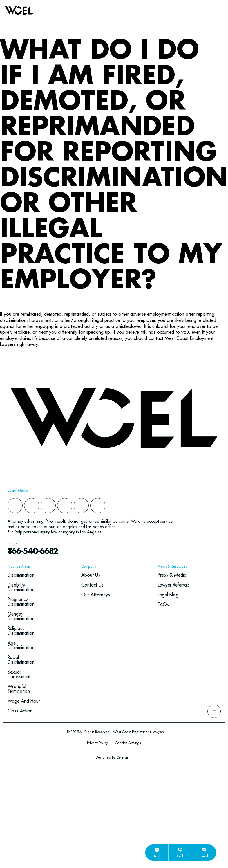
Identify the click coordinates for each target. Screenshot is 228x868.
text (157, 856)
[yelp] (32, 506)
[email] (204, 850)
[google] (81, 506)
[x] (65, 506)
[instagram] (48, 506)
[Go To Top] (214, 711)
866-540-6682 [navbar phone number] (32, 552)
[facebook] (15, 506)
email (204, 856)
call (180, 856)
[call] (180, 850)
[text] (157, 850)
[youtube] (98, 506)
